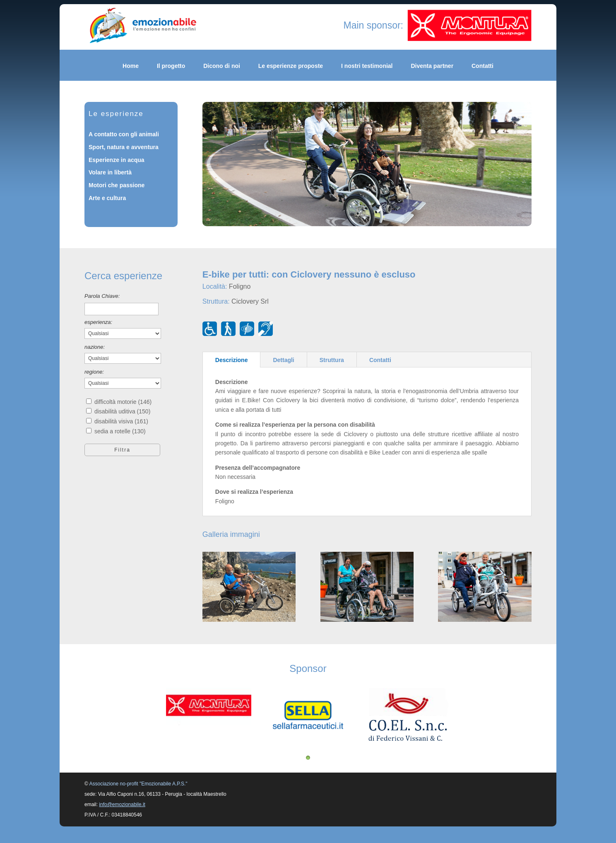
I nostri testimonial (367, 66)
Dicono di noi (222, 66)
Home (131, 66)
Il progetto (171, 66)
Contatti (482, 66)
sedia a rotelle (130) (120, 431)
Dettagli (283, 360)
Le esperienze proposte (291, 66)
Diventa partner (432, 66)
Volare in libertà (110, 172)
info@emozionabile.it (122, 804)
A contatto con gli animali (124, 134)
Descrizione (232, 360)
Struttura (332, 360)
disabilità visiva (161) (121, 421)
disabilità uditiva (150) (122, 411)
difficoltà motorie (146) (123, 402)
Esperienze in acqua (117, 160)
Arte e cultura (107, 198)
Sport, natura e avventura (124, 147)
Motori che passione (117, 185)
